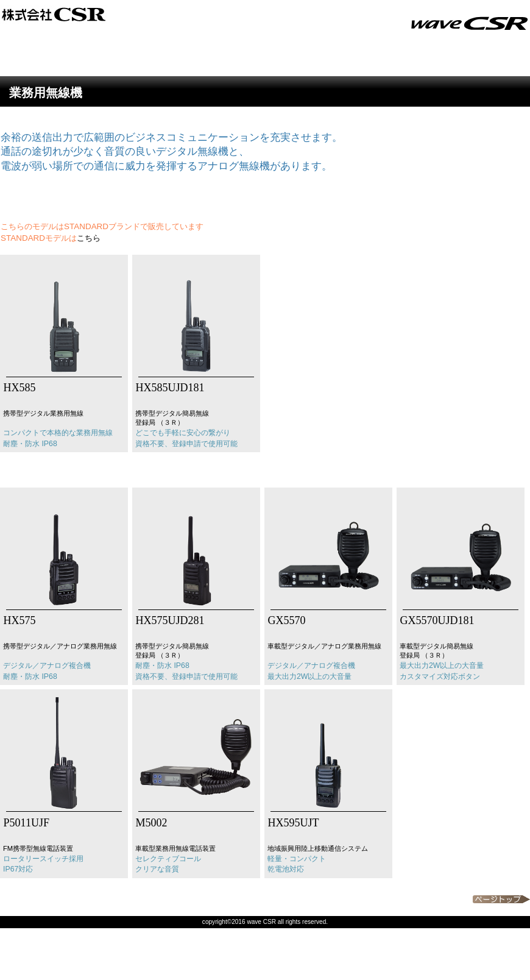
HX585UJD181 (169, 388)
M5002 (150, 823)
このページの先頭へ (501, 899)
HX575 (18, 620)
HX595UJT (292, 823)
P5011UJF (25, 823)
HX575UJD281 (169, 620)
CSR (152, 14)
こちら (89, 238)
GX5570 (285, 620)
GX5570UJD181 (436, 620)
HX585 (18, 388)
